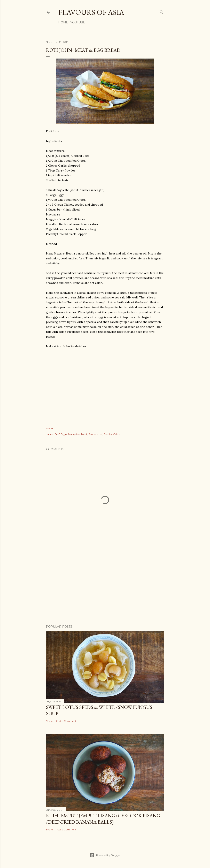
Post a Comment (66, 721)
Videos (117, 434)
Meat (84, 434)
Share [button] (49, 428)
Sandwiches (95, 434)
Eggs (64, 434)
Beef (57, 434)
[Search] (162, 11)
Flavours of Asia (91, 12)
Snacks (108, 434)
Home (63, 22)
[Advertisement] (105, 586)
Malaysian (74, 434)
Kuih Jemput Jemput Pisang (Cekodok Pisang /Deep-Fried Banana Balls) (103, 819)
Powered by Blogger (105, 855)
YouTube (78, 22)
